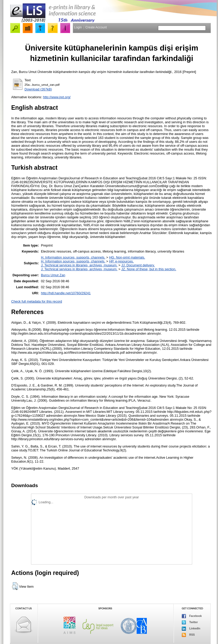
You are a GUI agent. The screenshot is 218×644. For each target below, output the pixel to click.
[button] (15, 586)
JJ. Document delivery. (138, 265)
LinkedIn (191, 629)
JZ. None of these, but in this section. (149, 269)
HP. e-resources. (121, 261)
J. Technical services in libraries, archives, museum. (79, 265)
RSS (188, 635)
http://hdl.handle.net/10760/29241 (66, 293)
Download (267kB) (38, 89)
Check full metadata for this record (37, 301)
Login (78, 27)
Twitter (190, 622)
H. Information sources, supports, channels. (73, 257)
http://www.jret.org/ (57, 97)
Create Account (96, 27)
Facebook (192, 616)
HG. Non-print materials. (127, 257)
